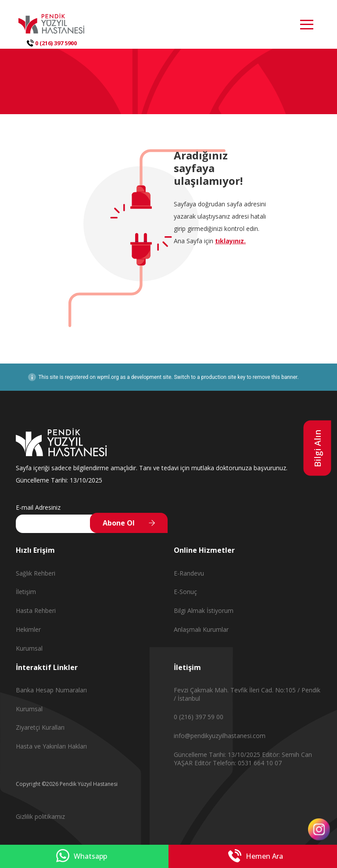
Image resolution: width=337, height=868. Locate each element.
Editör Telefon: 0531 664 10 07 (238, 763)
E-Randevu (189, 573)
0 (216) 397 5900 (52, 43)
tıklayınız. (230, 241)
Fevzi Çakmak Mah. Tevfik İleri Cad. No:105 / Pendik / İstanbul (247, 694)
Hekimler (28, 629)
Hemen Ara (256, 856)
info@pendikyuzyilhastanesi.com (220, 736)
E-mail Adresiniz (38, 507)
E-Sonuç (185, 592)
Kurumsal (29, 648)
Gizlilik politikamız (40, 816)
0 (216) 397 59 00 (199, 717)
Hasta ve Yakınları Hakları (51, 746)
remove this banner (275, 377)
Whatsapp (82, 856)
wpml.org (108, 377)
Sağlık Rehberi (36, 573)
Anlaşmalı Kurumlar (201, 629)
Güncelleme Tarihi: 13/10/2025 (218, 755)
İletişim (26, 592)
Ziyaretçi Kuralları (40, 727)
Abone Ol (119, 523)
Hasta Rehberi (36, 610)
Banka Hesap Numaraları (51, 690)
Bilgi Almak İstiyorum (204, 610)
